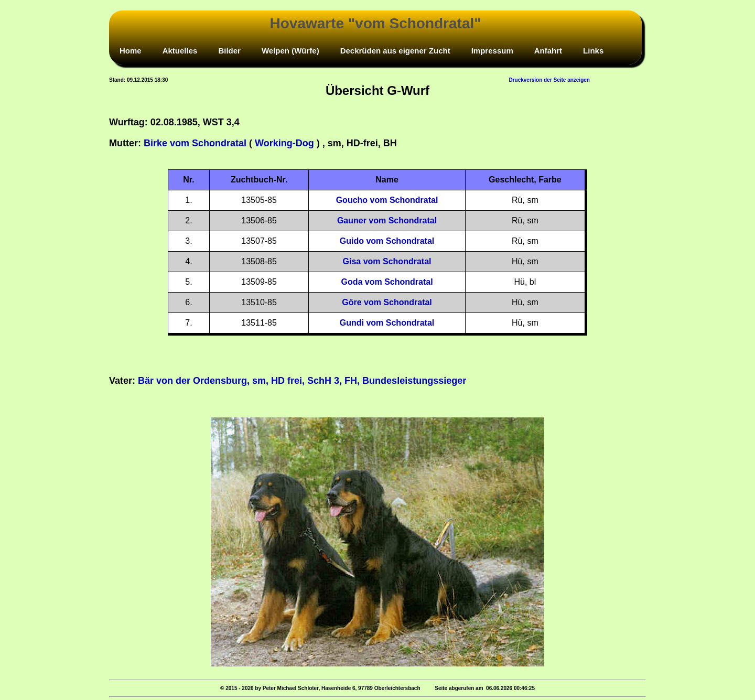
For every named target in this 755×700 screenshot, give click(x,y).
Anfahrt (548, 51)
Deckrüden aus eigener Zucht (395, 51)
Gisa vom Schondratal (387, 261)
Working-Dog (284, 143)
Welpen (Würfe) (290, 51)
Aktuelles (180, 51)
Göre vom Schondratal (387, 302)
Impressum (492, 51)
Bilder (229, 51)
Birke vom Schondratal (195, 143)
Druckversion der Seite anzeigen (549, 80)
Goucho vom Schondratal (387, 200)
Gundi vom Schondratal (387, 323)
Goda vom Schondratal (387, 282)
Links (593, 51)
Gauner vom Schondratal (387, 220)
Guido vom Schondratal (387, 241)
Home (131, 51)
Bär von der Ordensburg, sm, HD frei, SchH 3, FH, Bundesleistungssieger (302, 381)
